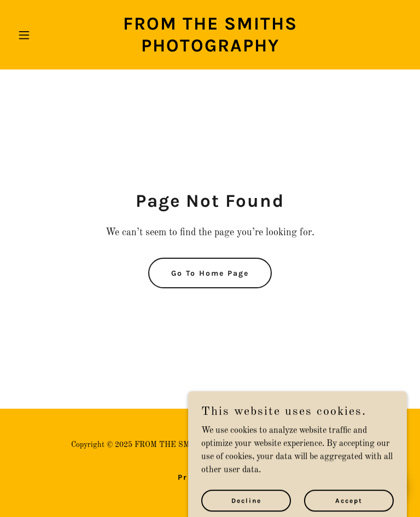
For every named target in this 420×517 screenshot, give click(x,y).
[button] (43, 35)
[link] (210, 49)
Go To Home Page (210, 273)
